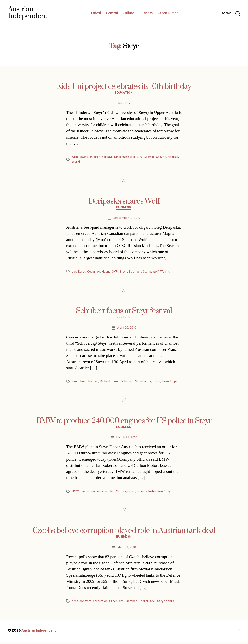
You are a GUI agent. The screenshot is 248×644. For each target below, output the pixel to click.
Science (151, 157)
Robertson (157, 493)
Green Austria (168, 13)
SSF (155, 603)
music (117, 383)
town (167, 383)
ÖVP (115, 273)
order (132, 493)
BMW (75, 493)
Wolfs (166, 273)
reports (142, 493)
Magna (106, 273)
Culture (128, 13)
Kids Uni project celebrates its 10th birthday (124, 87)
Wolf (156, 273)
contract (86, 603)
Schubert (129, 383)
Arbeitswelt (80, 157)
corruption (101, 603)
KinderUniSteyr (126, 157)
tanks (172, 603)
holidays (108, 157)
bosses (85, 493)
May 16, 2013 (127, 104)
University (79, 162)
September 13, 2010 (127, 219)
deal (123, 603)
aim (74, 383)
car (74, 273)
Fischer (145, 603)
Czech (114, 603)
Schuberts (145, 383)
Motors (121, 493)
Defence (133, 603)
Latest (96, 13)
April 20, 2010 (127, 329)
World (92, 162)
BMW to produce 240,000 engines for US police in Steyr (124, 422)
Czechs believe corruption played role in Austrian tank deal (124, 532)
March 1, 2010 (127, 550)
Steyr (162, 157)
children (96, 157)
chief (105, 493)
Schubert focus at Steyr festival (124, 312)
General (112, 13)
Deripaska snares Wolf (124, 202)
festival (94, 383)
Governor (94, 273)
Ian (113, 493)
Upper (177, 383)
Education (124, 93)
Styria (147, 273)
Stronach (135, 273)
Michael (106, 383)
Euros (82, 273)
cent (75, 603)
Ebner (83, 383)
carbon (96, 493)
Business (146, 13)
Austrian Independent (39, 633)
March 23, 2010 (127, 439)
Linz (142, 157)
